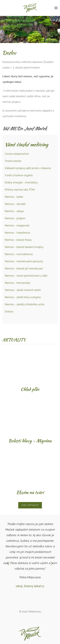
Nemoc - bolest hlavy (18, 240)
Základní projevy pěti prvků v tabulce (28, 168)
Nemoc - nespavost (17, 225)
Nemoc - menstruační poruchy (24, 261)
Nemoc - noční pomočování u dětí (26, 276)
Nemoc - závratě (15, 204)
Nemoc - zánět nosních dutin (23, 290)
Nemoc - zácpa (14, 211)
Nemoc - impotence (17, 233)
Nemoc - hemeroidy (18, 283)
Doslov (9, 311)
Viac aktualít (30, 505)
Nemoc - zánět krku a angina (23, 297)
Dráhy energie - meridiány (21, 182)
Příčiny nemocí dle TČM (20, 190)
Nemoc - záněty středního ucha (24, 304)
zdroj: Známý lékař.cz (30, 586)
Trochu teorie (13, 161)
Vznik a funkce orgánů (19, 175)
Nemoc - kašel (14, 197)
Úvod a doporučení (17, 154)
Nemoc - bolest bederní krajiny (24, 247)
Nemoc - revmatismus (19, 254)
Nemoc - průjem (15, 218)
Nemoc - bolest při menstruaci (24, 268)
